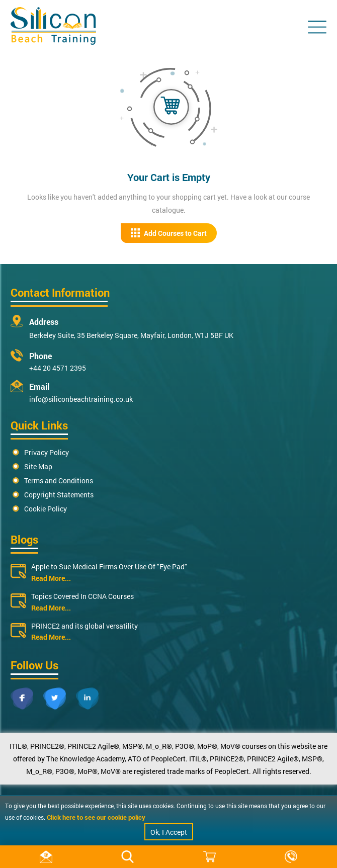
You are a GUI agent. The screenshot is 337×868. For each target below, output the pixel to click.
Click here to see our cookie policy (96, 817)
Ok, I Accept (169, 832)
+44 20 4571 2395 (58, 368)
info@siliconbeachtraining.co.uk (81, 399)
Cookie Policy (46, 509)
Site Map (38, 466)
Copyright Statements (59, 495)
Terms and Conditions (59, 481)
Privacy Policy (47, 452)
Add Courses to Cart (169, 233)
